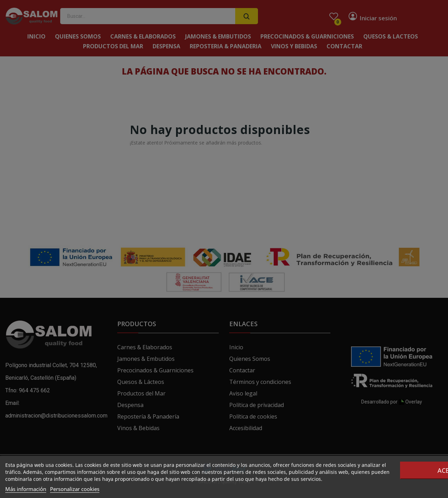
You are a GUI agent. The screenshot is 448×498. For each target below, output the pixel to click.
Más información (26, 489)
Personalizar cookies (75, 489)
